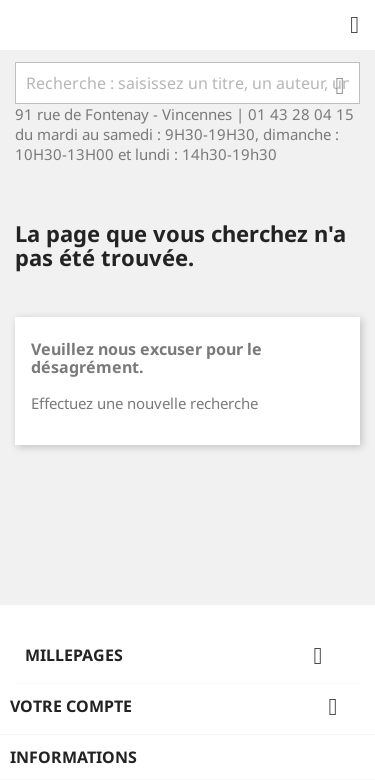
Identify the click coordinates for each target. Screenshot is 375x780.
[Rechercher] (187, 83)
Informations (73, 757)
